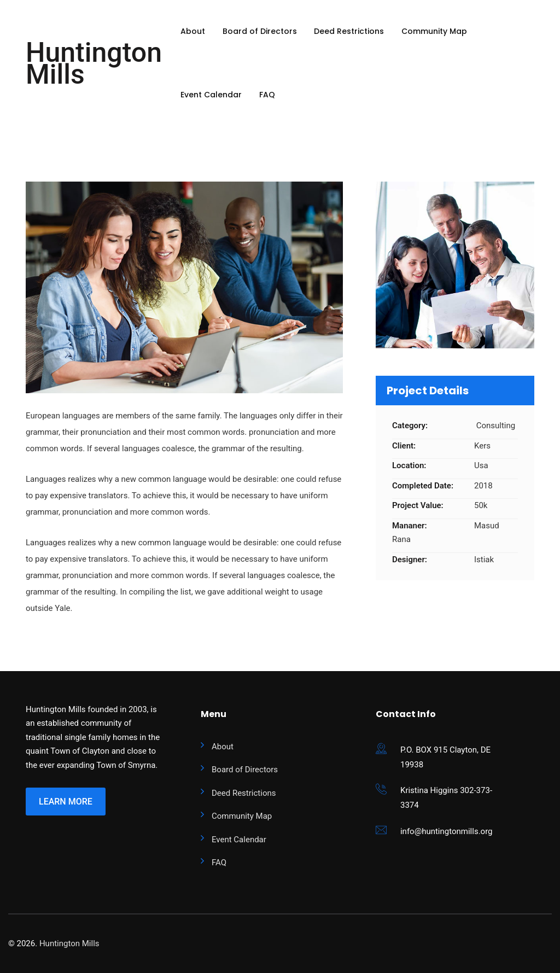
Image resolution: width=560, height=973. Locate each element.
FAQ (267, 95)
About (193, 31)
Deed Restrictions (349, 31)
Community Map (434, 31)
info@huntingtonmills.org (447, 831)
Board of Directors (260, 31)
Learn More (66, 802)
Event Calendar (211, 95)
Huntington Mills (94, 63)
